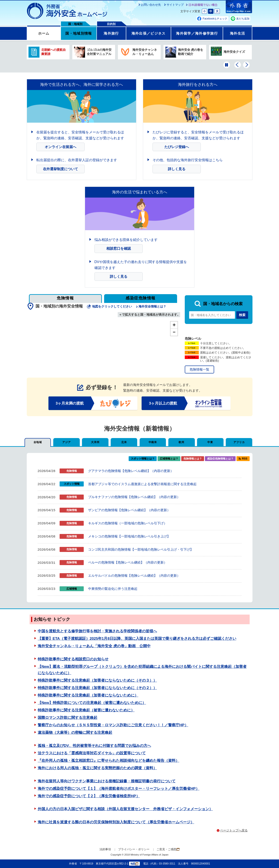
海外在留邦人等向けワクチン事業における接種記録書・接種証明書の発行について (107, 781)
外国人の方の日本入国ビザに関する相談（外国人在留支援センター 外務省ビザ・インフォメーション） (125, 809)
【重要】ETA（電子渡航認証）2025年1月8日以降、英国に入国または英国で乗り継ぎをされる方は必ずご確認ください (137, 639)
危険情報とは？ (193, 459)
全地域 (38, 442)
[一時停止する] (227, 65)
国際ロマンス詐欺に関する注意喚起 (68, 718)
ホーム (44, 34)
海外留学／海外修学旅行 (197, 34)
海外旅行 (111, 34)
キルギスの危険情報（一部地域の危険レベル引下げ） (128, 523)
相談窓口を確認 (119, 248)
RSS (245, 459)
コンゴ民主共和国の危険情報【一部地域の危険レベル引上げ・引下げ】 (141, 549)
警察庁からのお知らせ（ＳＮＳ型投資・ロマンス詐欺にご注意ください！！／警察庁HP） (113, 725)
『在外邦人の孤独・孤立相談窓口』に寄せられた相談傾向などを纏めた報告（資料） (108, 761)
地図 (134, 864)
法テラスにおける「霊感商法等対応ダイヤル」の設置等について (92, 753)
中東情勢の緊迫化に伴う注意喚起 (113, 589)
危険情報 (65, 298)
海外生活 (237, 34)
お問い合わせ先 (151, 5)
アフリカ (239, 442)
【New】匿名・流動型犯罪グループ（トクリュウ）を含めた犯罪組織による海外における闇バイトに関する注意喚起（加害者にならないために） (142, 670)
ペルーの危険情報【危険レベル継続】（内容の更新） (128, 562)
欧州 (182, 442)
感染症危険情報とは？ (220, 459)
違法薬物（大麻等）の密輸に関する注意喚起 (75, 733)
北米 (124, 442)
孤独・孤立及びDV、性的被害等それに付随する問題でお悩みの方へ (94, 746)
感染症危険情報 (140, 298)
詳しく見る (177, 169)
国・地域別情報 (79, 34)
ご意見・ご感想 (168, 849)
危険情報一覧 (199, 369)
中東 (210, 442)
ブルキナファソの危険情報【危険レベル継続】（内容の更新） (134, 497)
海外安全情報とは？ (152, 307)
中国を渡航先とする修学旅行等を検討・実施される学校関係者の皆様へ (97, 631)
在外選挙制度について (60, 169)
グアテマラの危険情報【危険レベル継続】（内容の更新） (131, 471)
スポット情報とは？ (143, 459)
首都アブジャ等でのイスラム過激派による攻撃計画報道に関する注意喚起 (142, 484)
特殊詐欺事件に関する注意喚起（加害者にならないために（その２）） (97, 688)
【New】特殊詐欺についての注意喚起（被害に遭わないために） (92, 703)
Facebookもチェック (215, 19)
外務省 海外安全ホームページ (67, 11)
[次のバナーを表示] (246, 65)
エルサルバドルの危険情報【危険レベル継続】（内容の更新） (134, 575)
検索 (242, 315)
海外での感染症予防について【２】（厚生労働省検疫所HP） (89, 796)
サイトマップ (175, 5)
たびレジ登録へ (177, 147)
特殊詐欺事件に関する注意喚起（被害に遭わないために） (86, 710)
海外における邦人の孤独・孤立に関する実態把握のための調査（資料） (97, 768)
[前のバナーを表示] (238, 65)
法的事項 (105, 849)
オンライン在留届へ (60, 147)
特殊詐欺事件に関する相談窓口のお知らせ (73, 659)
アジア (66, 442)
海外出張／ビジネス (148, 34)
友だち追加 (243, 19)
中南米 (153, 442)
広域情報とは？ (169, 459)
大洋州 (95, 442)
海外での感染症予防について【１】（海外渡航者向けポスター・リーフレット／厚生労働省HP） (119, 789)
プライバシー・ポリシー (134, 849)
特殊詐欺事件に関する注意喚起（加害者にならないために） (88, 695)
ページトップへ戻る (234, 830)
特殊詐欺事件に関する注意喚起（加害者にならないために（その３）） (97, 680)
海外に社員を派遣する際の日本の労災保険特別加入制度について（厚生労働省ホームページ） (116, 822)
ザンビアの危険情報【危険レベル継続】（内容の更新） (129, 510)
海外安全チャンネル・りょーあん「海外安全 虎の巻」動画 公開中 (94, 646)
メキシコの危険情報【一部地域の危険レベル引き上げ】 (129, 536)
